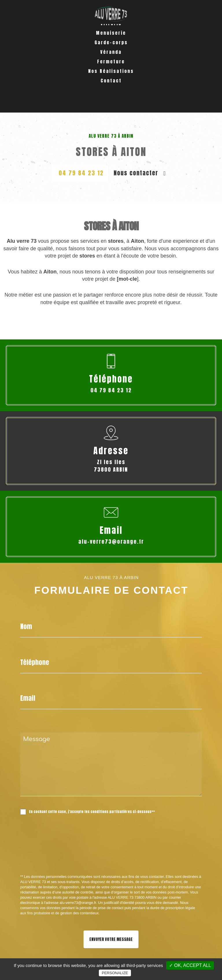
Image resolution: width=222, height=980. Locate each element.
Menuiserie (111, 53)
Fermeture (111, 82)
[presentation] (82, 857)
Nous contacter (140, 173)
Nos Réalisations (111, 91)
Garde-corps (111, 63)
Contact (111, 101)
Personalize (115, 973)
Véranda (111, 72)
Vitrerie (111, 44)
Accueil (111, 34)
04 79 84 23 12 (81, 173)
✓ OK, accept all (190, 965)
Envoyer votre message (111, 939)
